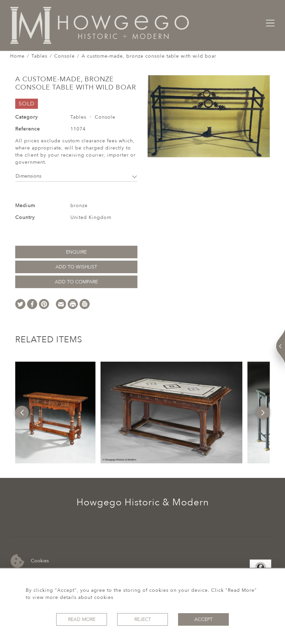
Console (64, 56)
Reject (143, 619)
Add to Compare (76, 282)
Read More (82, 619)
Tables (39, 56)
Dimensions (76, 176)
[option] (55, 412)
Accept (203, 619)
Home (17, 56)
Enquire (76, 252)
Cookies (30, 561)
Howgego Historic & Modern (143, 502)
